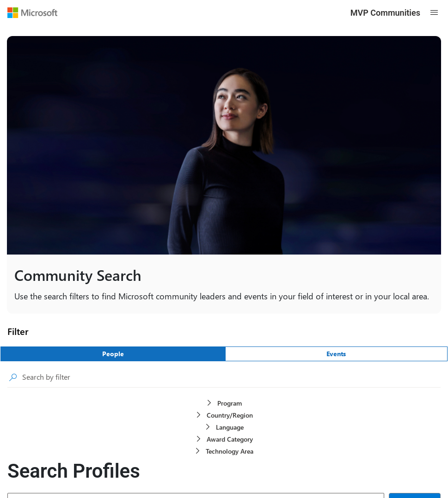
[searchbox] (231, 377)
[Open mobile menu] (434, 13)
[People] (113, 354)
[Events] (337, 354)
